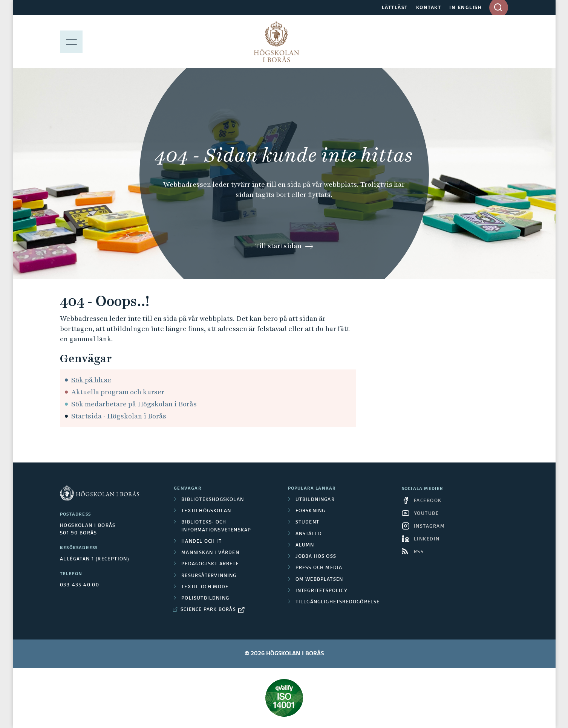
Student (307, 522)
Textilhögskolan (206, 511)
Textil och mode (205, 587)
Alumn (305, 545)
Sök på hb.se (91, 380)
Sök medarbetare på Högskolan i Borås (134, 404)
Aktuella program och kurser (118, 392)
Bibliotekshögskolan (213, 500)
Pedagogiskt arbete (210, 564)
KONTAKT (429, 8)
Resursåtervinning (209, 576)
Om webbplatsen (319, 580)
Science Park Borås (208, 610)
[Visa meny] (71, 41)
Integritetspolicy (322, 591)
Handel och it (201, 542)
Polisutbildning (205, 598)
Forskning (311, 511)
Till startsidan (278, 246)
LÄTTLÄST (395, 8)
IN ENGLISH (465, 8)
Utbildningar (315, 500)
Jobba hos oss (316, 557)
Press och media (319, 568)
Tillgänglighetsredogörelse (338, 602)
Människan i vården (210, 553)
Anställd (309, 534)
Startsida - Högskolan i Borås (119, 416)
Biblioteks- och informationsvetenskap (216, 526)
